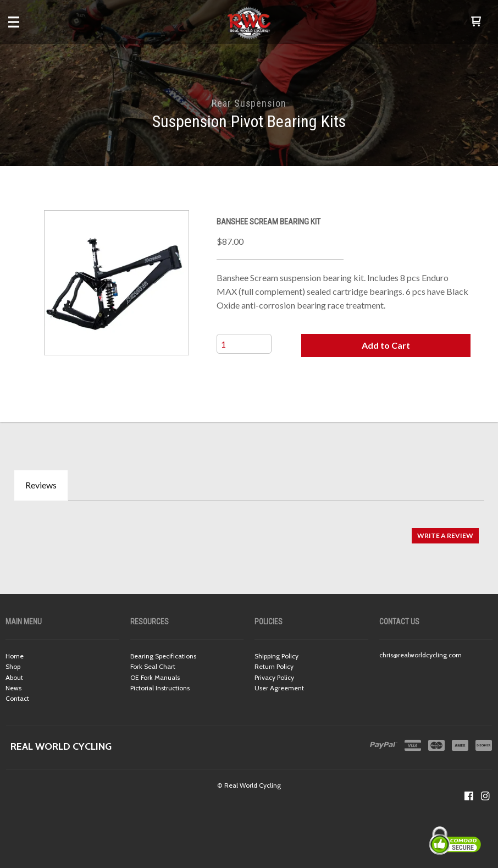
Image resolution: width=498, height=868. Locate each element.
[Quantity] (244, 344)
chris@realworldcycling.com (420, 655)
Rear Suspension (249, 103)
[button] (476, 22)
